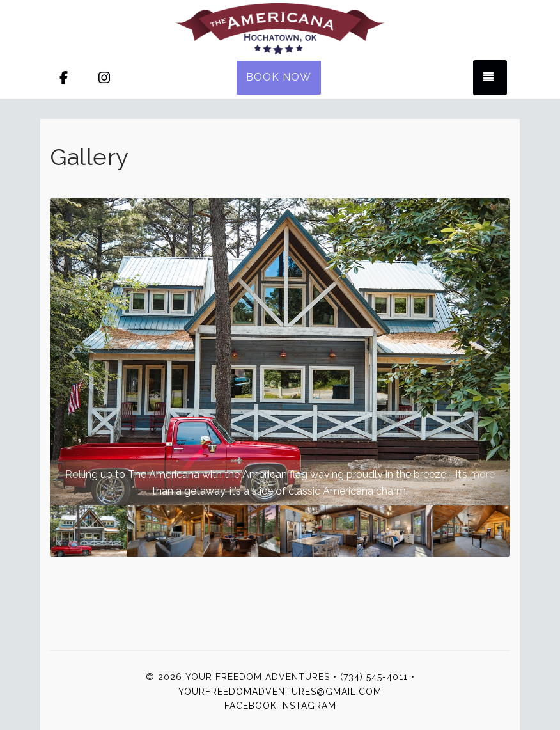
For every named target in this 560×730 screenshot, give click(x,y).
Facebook (251, 706)
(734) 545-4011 (374, 677)
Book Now (279, 77)
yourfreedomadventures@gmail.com (280, 692)
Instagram (308, 706)
